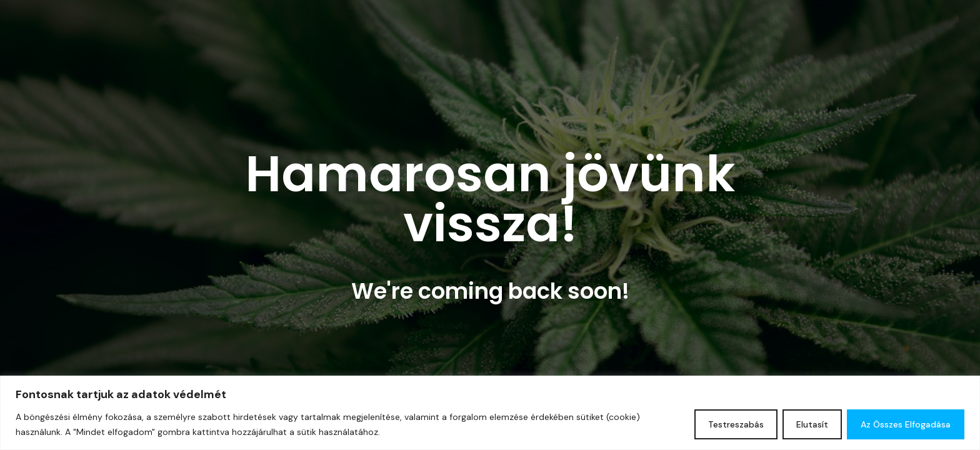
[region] (490, 413)
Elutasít (812, 424)
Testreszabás (736, 424)
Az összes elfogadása (906, 424)
